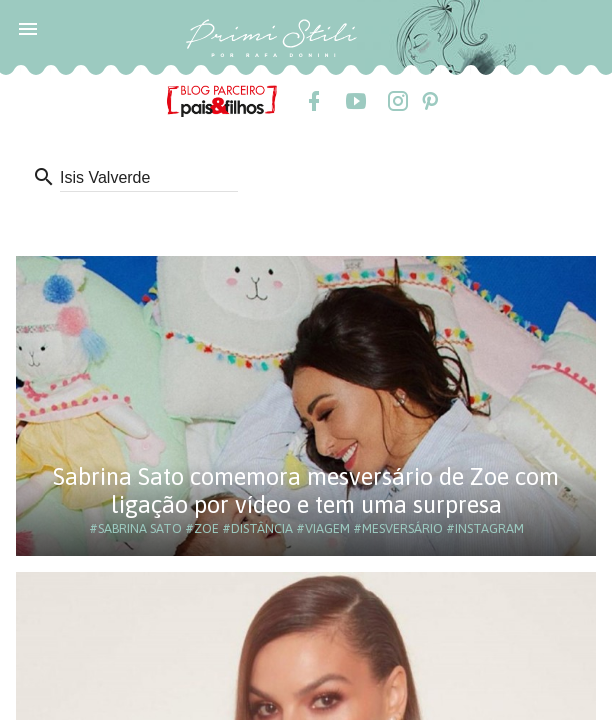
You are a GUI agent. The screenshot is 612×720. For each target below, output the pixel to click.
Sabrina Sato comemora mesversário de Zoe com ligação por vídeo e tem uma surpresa (306, 490)
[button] (28, 28)
